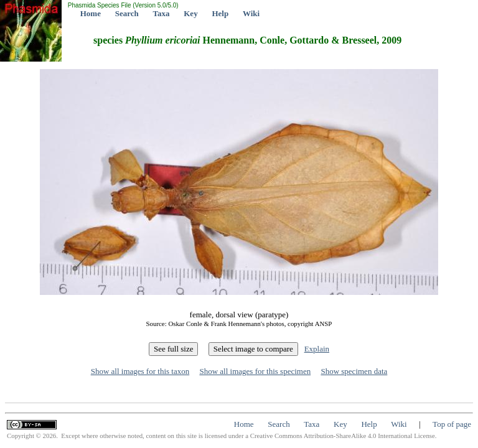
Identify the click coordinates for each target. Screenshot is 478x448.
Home (91, 13)
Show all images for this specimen (255, 371)
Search (127, 13)
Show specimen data (354, 371)
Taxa (162, 13)
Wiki (251, 13)
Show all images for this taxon (140, 371)
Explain (317, 349)
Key (190, 13)
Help (220, 13)
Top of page (452, 424)
